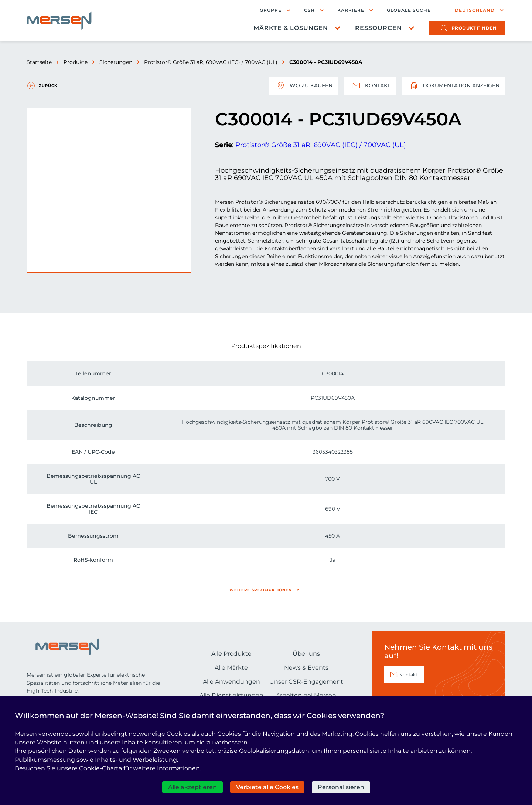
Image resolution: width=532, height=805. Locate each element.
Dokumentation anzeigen (453, 86)
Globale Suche (409, 10)
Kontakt (370, 86)
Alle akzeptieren (192, 787)
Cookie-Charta (100, 768)
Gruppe (271, 10)
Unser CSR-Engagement (306, 682)
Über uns (306, 654)
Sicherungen (116, 62)
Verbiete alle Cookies (267, 787)
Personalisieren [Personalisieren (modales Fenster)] (341, 787)
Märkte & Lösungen (291, 28)
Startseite (39, 62)
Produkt (474, 28)
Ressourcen (378, 28)
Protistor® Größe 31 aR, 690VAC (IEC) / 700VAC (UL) (211, 62)
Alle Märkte (231, 668)
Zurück (48, 86)
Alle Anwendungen (231, 682)
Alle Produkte (231, 654)
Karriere (351, 10)
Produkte (76, 62)
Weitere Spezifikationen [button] (261, 590)
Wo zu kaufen (303, 86)
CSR (309, 10)
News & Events (306, 668)
